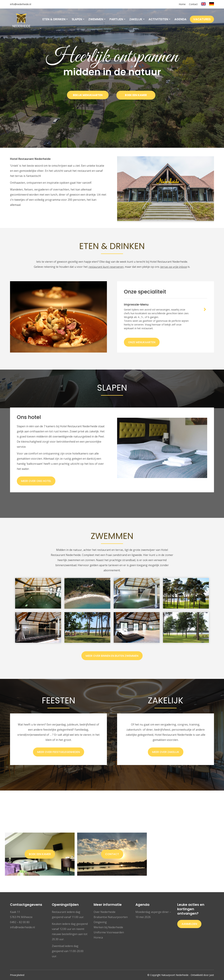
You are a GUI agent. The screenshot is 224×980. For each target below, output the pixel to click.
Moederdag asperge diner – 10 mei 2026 (153, 914)
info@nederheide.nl (21, 4)
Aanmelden (189, 924)
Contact (193, 4)
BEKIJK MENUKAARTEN (88, 95)
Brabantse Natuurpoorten (111, 917)
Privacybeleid (17, 975)
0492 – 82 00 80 (20, 922)
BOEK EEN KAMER (136, 95)
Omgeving (100, 922)
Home (182, 4)
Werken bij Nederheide (108, 927)
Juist (212, 975)
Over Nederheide (105, 912)
